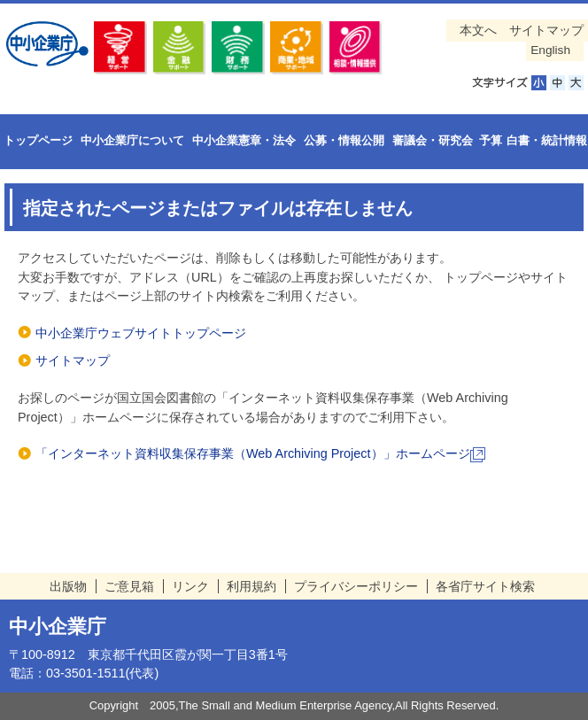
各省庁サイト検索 (485, 586)
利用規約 (251, 586)
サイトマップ (546, 31)
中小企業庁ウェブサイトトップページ (141, 333)
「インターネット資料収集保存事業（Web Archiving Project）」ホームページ (260, 453)
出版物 (68, 586)
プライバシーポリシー (356, 586)
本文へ (478, 31)
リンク (190, 586)
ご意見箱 (129, 586)
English (550, 50)
